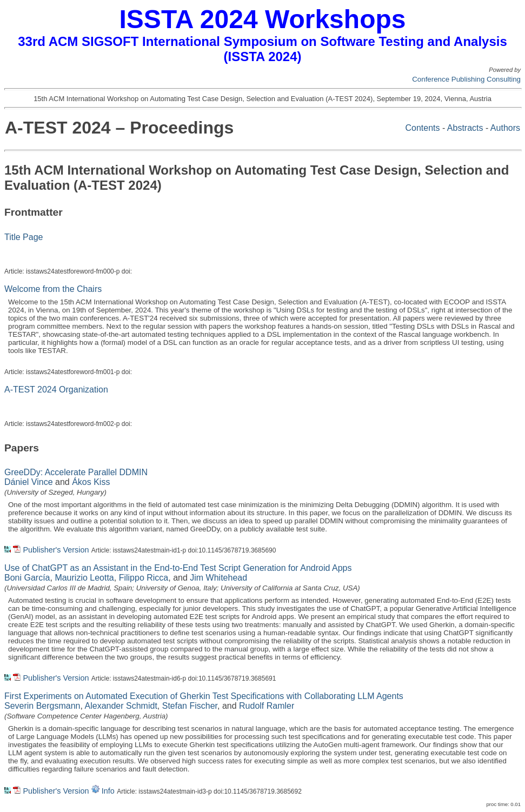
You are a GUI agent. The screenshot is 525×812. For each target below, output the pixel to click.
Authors (505, 128)
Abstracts (465, 128)
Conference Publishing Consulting (466, 79)
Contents (422, 128)
